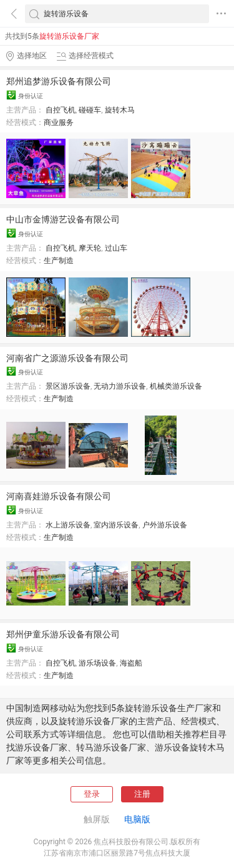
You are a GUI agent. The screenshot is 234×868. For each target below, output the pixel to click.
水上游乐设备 (68, 525)
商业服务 (59, 122)
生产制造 (59, 261)
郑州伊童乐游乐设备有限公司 (63, 634)
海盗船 (131, 663)
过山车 (116, 248)
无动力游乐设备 (120, 386)
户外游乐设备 (165, 525)
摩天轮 (90, 248)
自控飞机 (61, 110)
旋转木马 (120, 110)
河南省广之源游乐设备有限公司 (67, 358)
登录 (92, 794)
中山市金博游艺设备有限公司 (63, 219)
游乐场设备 (97, 663)
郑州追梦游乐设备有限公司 (59, 81)
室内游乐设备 (116, 525)
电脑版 (137, 819)
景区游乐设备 (68, 386)
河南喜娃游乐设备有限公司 (59, 496)
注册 (142, 794)
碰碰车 (90, 110)
